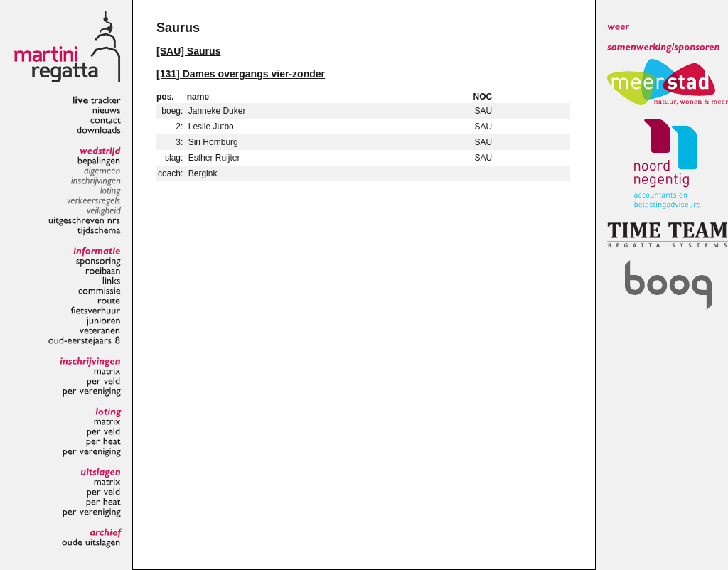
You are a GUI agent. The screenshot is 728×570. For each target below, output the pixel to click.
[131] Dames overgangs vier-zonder (241, 74)
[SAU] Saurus (188, 51)
